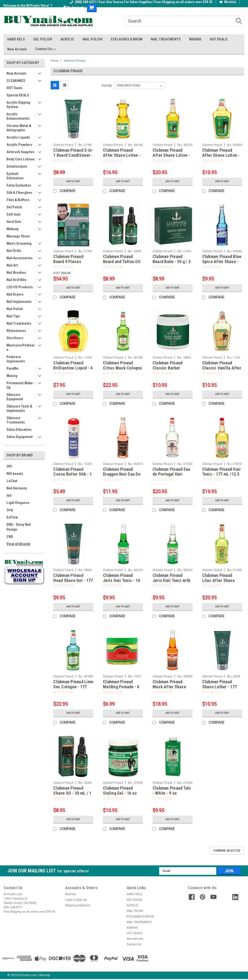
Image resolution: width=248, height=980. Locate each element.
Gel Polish (14, 207)
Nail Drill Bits (16, 280)
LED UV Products (20, 287)
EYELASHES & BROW (127, 39)
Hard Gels (14, 222)
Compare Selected (227, 851)
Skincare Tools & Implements (19, 408)
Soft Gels (14, 214)
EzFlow (12, 517)
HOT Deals (14, 88)
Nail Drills (14, 251)
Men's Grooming (19, 243)
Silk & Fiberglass (19, 193)
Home (55, 61)
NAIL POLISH (93, 39)
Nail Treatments (19, 323)
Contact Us (46, 49)
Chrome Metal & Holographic (19, 128)
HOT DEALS (219, 39)
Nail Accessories (19, 258)
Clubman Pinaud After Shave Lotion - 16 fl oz (122, 155)
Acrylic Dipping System (18, 105)
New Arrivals (17, 49)
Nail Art (12, 265)
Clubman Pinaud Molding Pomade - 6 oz (121, 687)
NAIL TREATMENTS (166, 39)
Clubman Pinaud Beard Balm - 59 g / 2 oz (172, 262)
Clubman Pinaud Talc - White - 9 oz (172, 791)
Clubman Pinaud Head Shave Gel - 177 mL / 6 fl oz (73, 580)
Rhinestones (16, 331)
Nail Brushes (16, 273)
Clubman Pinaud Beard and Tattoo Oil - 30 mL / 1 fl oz (122, 262)
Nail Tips (13, 316)
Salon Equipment (20, 437)
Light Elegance (18, 503)
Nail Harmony (17, 488)
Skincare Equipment (15, 397)
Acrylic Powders (19, 145)
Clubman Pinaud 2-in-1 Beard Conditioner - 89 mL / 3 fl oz (73, 155)
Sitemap (44, 975)
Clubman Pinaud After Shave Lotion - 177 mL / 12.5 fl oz (171, 155)
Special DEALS (18, 95)
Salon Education (19, 430)
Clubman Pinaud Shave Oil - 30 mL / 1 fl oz (72, 793)
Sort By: (107, 85)
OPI (9, 466)
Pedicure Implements (16, 359)
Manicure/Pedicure (21, 347)
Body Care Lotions (21, 159)
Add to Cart (73, 181)
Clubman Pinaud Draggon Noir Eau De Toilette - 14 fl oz (122, 474)
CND (10, 537)
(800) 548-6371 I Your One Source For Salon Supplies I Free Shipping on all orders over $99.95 (141, 2)
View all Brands (18, 544)
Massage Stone (18, 236)
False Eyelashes (19, 185)
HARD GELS (16, 39)
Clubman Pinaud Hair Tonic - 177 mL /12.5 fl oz (222, 474)
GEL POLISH (43, 39)
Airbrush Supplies (20, 152)
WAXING (195, 39)
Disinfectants (17, 166)
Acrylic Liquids (18, 137)
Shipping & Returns (78, 905)
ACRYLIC (67, 39)
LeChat (12, 481)
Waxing (12, 376)
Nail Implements (19, 302)
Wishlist (228, 2)
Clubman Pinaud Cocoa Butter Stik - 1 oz (73, 474)
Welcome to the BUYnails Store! (27, 6)
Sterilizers (15, 338)
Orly (10, 510)
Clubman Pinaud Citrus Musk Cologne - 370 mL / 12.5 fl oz (122, 368)
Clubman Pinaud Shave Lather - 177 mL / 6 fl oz (220, 687)
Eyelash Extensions (15, 176)
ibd (9, 495)
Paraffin (12, 368)
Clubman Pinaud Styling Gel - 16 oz (120, 791)
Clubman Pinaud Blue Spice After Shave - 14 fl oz (222, 262)
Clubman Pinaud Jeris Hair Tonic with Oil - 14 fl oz (171, 580)
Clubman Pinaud (75, 61)
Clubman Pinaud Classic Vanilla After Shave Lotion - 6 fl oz (222, 368)
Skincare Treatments (16, 420)
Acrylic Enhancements (18, 116)
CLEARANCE (16, 81)
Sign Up (81, 900)
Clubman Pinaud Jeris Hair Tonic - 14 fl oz (121, 580)
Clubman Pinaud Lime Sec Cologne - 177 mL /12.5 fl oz (73, 687)
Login (69, 900)
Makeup (13, 229)
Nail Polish (15, 309)
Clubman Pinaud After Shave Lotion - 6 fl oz (221, 155)
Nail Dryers (15, 294)
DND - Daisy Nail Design (19, 527)
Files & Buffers (18, 200)
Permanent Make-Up (20, 385)
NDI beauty (15, 474)
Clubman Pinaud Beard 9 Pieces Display (68, 262)
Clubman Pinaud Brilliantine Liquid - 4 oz (73, 368)
